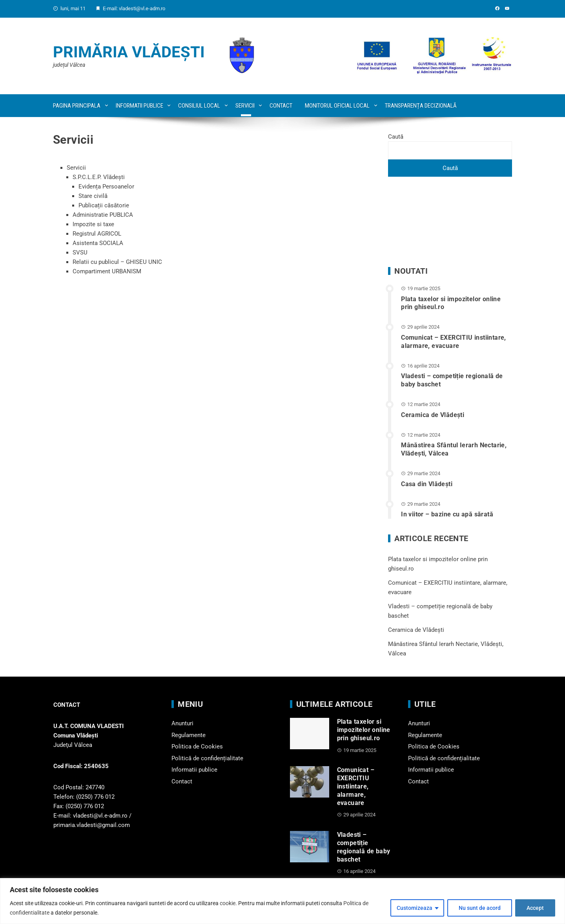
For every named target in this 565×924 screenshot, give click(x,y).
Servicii (245, 106)
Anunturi (182, 723)
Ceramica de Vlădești (433, 415)
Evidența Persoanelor (106, 187)
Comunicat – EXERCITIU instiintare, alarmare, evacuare (454, 342)
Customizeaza (415, 908)
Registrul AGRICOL (97, 234)
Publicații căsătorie (104, 205)
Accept (535, 908)
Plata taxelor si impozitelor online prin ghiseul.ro (364, 730)
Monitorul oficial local (337, 106)
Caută (396, 137)
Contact (281, 106)
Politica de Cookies (197, 747)
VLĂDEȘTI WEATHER (450, 222)
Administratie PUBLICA (103, 215)
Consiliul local (199, 106)
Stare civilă (93, 196)
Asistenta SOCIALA (98, 243)
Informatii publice (139, 106)
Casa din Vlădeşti (427, 484)
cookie (228, 903)
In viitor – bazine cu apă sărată (447, 514)
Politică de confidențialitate (207, 758)
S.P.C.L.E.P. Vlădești (99, 177)
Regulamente (189, 735)
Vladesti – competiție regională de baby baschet (364, 847)
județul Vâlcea (69, 65)
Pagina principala (77, 106)
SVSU (80, 252)
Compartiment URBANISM (107, 271)
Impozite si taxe (93, 224)
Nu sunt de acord (480, 908)
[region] (282, 901)
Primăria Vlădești (129, 52)
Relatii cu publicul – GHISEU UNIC (117, 262)
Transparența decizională (421, 106)
